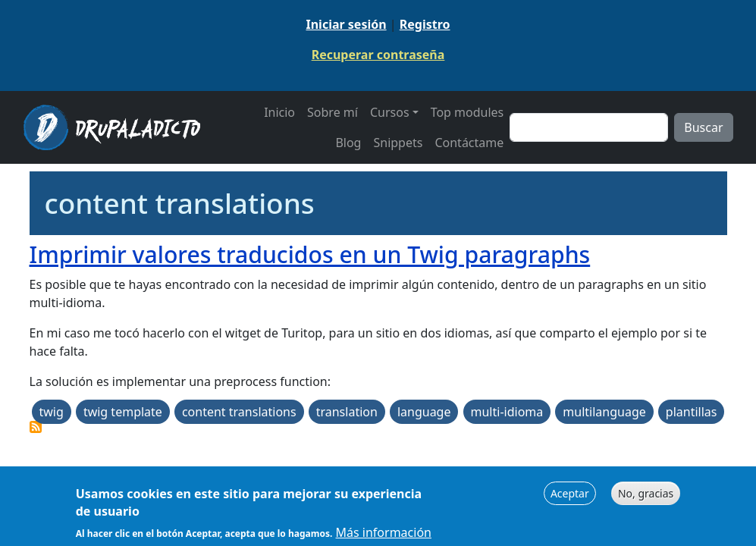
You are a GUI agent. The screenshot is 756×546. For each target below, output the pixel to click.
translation (347, 412)
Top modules (467, 112)
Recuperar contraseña (378, 55)
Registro (425, 24)
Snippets (398, 143)
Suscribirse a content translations (36, 427)
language (424, 412)
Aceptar (570, 496)
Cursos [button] (390, 112)
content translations (239, 412)
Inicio (279, 112)
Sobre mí (333, 112)
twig (52, 412)
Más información (384, 535)
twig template (123, 412)
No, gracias (646, 496)
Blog (348, 143)
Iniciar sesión (346, 24)
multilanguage (604, 412)
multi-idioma (507, 412)
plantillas (692, 412)
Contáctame (469, 143)
